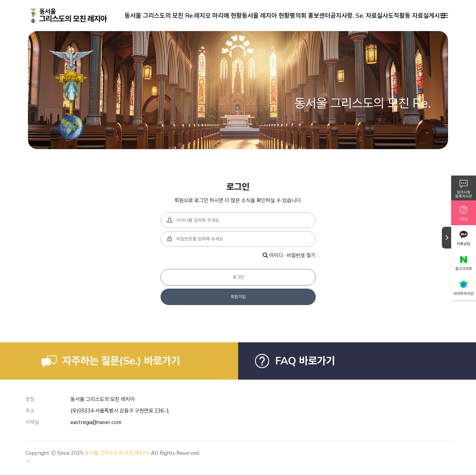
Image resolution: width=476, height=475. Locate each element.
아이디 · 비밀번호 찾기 (289, 256)
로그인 (238, 277)
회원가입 (238, 297)
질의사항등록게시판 (464, 194)
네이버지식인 (464, 294)
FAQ (464, 219)
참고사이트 (464, 269)
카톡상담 (464, 244)
